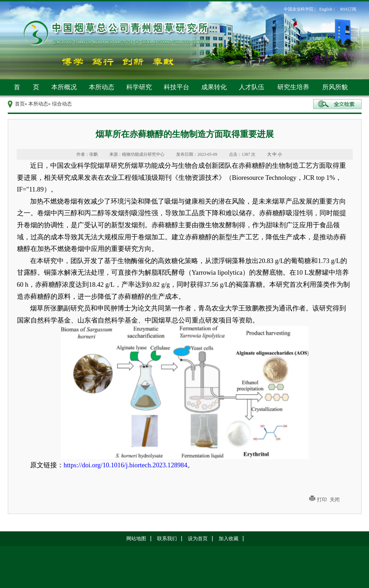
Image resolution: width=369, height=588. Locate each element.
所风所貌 (335, 87)
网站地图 (136, 539)
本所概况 (64, 87)
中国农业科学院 (299, 9)
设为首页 (198, 539)
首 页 (27, 87)
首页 (20, 104)
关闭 (335, 500)
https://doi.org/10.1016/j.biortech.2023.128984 (125, 465)
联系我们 (167, 539)
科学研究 (139, 87)
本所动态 (102, 87)
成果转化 (214, 87)
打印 (322, 500)
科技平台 (177, 87)
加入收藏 (229, 539)
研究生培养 (293, 87)
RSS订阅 (348, 9)
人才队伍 (252, 87)
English (326, 9)
